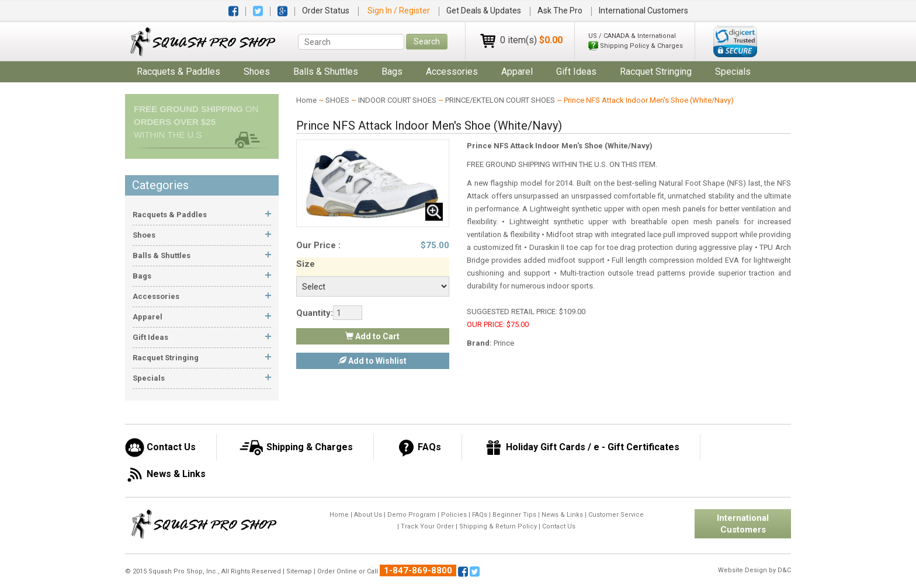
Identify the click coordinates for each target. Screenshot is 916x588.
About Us (368, 515)
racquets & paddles (178, 72)
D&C (784, 570)
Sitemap (299, 571)
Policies (454, 515)
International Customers (643, 11)
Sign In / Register (400, 11)
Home (306, 100)
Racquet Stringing (656, 72)
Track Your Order (427, 526)
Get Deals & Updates (484, 11)
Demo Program (412, 515)
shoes (257, 72)
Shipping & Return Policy (498, 526)
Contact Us (559, 526)
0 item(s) (531, 40)
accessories (452, 72)
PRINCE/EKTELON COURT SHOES (500, 100)
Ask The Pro (560, 11)
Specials (733, 72)
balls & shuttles (326, 72)
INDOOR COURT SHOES (397, 100)
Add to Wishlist (372, 361)
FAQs (480, 515)
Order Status (326, 11)
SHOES (337, 100)
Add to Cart (372, 336)
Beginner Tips (514, 515)
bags (392, 72)
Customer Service (616, 515)
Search (427, 41)
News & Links (562, 515)
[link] (735, 41)
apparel (517, 72)
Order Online (337, 571)
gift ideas (576, 72)
